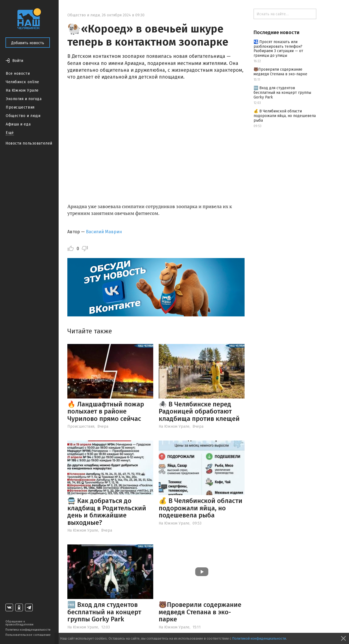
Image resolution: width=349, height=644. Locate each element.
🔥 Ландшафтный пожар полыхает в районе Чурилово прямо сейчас (106, 411)
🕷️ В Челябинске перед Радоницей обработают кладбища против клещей (199, 411)
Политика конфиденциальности (28, 630)
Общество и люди (23, 116)
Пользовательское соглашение (28, 635)
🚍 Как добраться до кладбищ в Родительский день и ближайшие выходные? (107, 512)
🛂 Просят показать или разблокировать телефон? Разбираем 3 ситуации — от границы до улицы (278, 49)
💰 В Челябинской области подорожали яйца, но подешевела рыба (201, 508)
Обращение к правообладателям (19, 623)
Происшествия (20, 107)
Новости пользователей (29, 143)
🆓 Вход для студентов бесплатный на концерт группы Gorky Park (104, 612)
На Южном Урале (22, 90)
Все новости (18, 74)
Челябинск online (22, 82)
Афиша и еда (18, 124)
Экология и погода (24, 99)
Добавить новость (28, 43)
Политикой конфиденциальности (259, 638)
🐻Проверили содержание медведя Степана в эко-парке (200, 612)
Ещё (10, 133)
